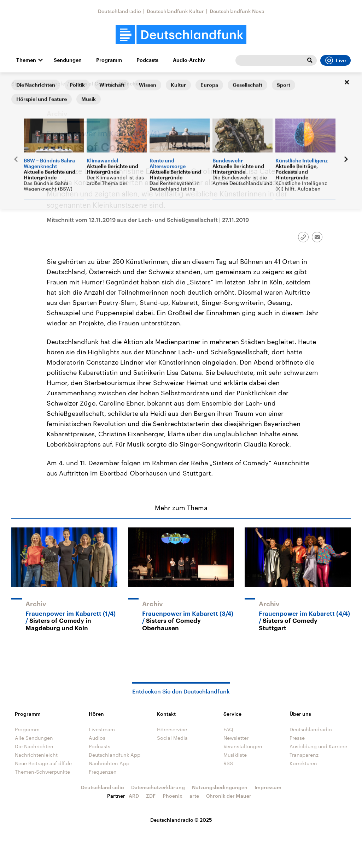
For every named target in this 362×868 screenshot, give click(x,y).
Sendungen (68, 60)
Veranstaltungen (243, 746)
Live (335, 60)
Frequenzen (103, 772)
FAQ (228, 729)
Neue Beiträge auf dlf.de (43, 763)
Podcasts (147, 60)
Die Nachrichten (34, 746)
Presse (297, 738)
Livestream (102, 729)
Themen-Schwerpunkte (42, 772)
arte (194, 796)
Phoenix (173, 796)
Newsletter (236, 738)
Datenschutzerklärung (158, 787)
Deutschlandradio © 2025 (181, 820)
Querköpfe (52, 84)
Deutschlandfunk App (115, 755)
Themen (26, 60)
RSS (228, 763)
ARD (134, 796)
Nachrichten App (109, 763)
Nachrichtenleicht (36, 755)
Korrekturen (303, 763)
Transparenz (304, 755)
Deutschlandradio (119, 11)
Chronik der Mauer (229, 796)
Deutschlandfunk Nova (237, 11)
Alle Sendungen (34, 738)
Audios (97, 738)
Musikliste (235, 755)
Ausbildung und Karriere (318, 746)
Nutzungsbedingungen (220, 787)
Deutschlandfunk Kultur (175, 11)
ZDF (151, 796)
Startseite (23, 84)
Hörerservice (172, 729)
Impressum (268, 787)
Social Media (172, 738)
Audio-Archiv (189, 60)
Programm (109, 60)
